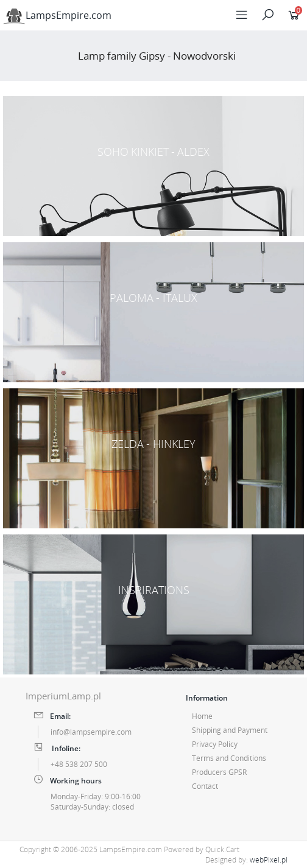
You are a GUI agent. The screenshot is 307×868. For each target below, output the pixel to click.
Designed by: (246, 860)
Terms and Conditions (229, 758)
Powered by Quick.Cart (202, 849)
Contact (205, 786)
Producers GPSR (219, 772)
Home (202, 716)
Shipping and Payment (230, 730)
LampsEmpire (57, 15)
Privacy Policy (215, 744)
